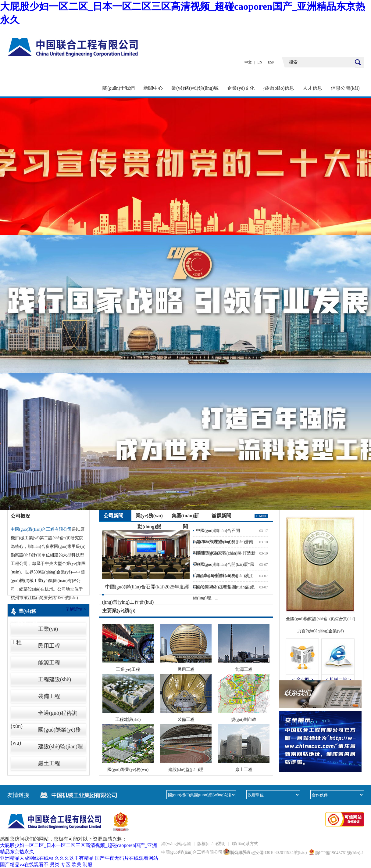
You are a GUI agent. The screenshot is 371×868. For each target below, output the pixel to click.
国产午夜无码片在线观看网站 (127, 858)
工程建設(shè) (55, 679)
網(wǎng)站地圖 (176, 844)
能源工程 (49, 663)
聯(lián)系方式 (245, 844)
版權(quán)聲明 (211, 844)
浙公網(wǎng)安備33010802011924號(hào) (268, 853)
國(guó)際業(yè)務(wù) (46, 732)
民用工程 (49, 646)
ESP (271, 62)
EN (260, 62)
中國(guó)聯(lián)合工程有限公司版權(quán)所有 (206, 852)
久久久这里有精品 (74, 858)
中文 (248, 62)
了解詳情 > (76, 609)
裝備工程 (49, 696)
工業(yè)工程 (34, 631)
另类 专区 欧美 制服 (71, 864)
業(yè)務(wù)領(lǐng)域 (195, 88)
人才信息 (312, 88)
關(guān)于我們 (119, 88)
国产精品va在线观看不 (24, 864)
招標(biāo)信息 (279, 88)
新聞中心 (153, 88)
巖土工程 (49, 763)
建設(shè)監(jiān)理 (61, 747)
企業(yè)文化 (241, 88)
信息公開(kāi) (345, 88)
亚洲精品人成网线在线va (27, 858)
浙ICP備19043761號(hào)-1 (339, 853)
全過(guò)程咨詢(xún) (44, 715)
